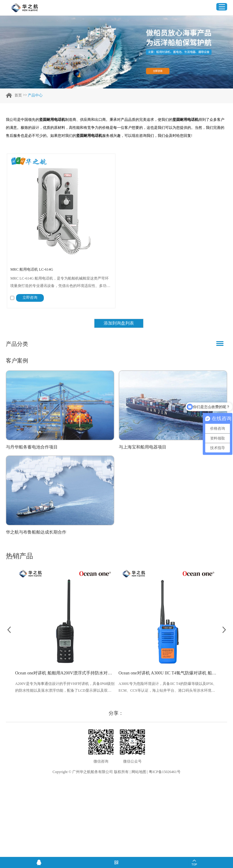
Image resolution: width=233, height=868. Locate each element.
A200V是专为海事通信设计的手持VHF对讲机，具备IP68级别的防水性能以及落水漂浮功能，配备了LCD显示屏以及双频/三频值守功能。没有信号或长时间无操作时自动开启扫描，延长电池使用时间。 (65, 688)
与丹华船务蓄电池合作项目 (32, 447)
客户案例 (17, 361)
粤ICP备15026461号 (165, 772)
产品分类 (17, 344)
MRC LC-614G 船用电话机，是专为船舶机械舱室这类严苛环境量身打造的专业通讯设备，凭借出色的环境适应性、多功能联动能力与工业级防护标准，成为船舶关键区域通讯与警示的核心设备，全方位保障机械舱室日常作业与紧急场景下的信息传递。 (60, 283)
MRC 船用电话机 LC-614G (32, 269)
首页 (18, 95)
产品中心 (35, 95)
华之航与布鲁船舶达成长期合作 (36, 532)
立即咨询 (30, 297)
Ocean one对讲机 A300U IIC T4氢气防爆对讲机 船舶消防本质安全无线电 (168, 673)
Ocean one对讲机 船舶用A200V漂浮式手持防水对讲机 (65, 673)
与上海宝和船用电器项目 (143, 447)
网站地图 (139, 772)
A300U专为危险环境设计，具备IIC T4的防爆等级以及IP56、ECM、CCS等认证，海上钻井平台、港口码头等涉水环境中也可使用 (168, 688)
